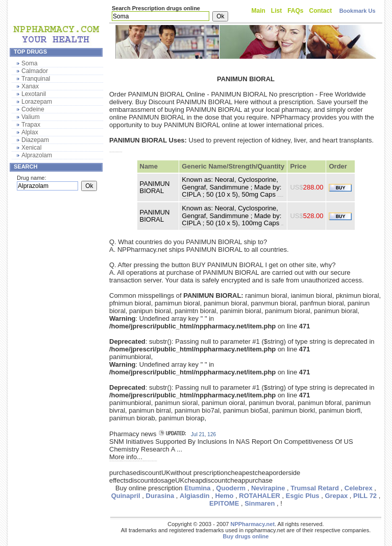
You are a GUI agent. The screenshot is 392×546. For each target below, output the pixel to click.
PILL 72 (365, 496)
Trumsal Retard (315, 488)
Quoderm (231, 488)
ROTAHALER (260, 496)
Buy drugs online (246, 536)
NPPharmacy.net (252, 524)
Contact (321, 11)
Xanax (30, 86)
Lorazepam (37, 102)
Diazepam (35, 140)
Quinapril (126, 496)
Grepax (336, 496)
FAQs (295, 11)
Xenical (31, 148)
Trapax (31, 125)
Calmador (35, 71)
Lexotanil (34, 94)
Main (259, 11)
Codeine (33, 109)
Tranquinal (36, 79)
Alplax (30, 132)
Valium (31, 117)
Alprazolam (37, 155)
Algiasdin (195, 496)
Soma (29, 63)
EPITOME (224, 503)
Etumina (197, 488)
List (276, 11)
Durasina (160, 496)
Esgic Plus (303, 496)
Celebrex (359, 488)
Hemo (224, 496)
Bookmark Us (358, 11)
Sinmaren (260, 503)
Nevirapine (268, 488)
